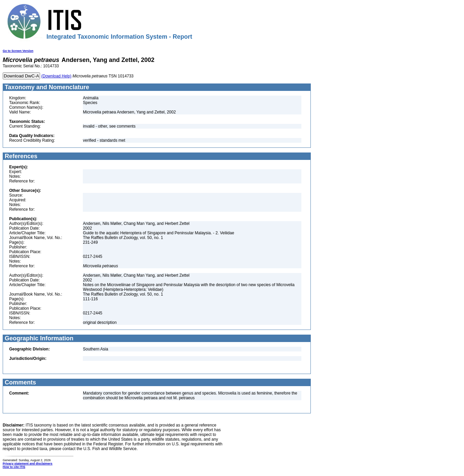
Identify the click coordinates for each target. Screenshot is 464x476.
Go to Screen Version (18, 51)
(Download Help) (56, 76)
